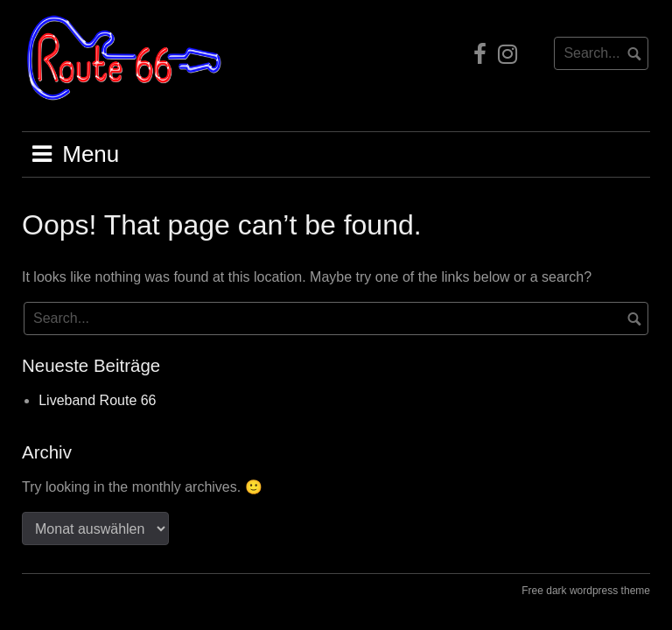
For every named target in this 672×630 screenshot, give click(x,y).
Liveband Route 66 (97, 400)
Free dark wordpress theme (586, 591)
